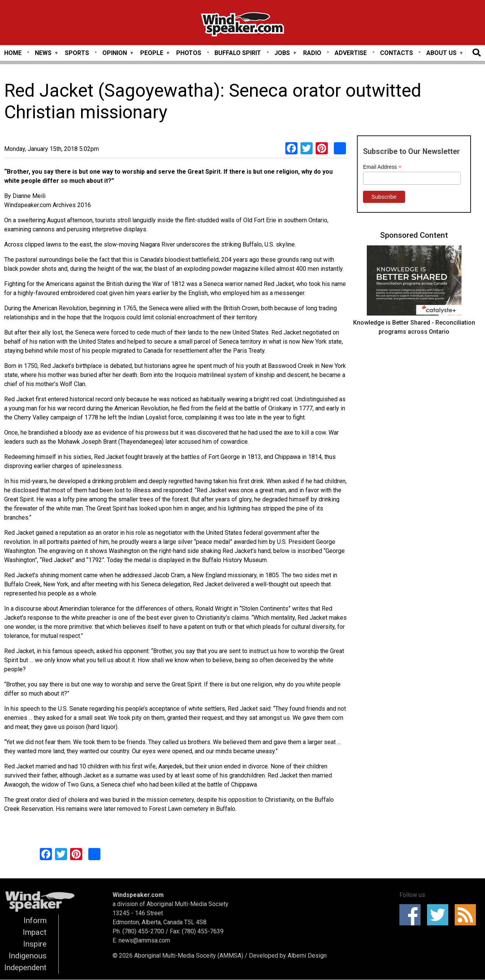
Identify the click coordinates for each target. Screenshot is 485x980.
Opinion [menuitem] (115, 53)
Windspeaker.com (138, 895)
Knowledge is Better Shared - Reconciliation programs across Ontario (414, 327)
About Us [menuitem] (441, 53)
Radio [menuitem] (312, 53)
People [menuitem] (152, 53)
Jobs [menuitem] (282, 53)
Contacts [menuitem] (397, 53)
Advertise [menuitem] (351, 53)
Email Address (382, 167)
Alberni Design (307, 956)
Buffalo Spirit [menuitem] (238, 53)
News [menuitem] (43, 53)
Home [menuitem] (13, 53)
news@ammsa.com (144, 940)
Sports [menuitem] (77, 53)
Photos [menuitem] (189, 53)
